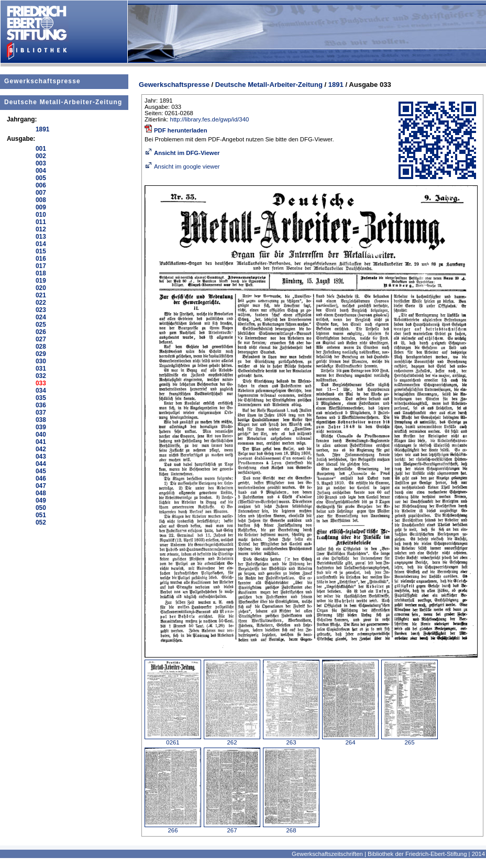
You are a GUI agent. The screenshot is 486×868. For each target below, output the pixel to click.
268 (291, 828)
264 (350, 740)
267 (232, 828)
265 (410, 740)
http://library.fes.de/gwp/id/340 (210, 119)
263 (291, 740)
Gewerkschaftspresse (42, 81)
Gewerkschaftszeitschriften (327, 854)
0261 (173, 740)
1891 (336, 85)
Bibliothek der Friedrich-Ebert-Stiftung (417, 854)
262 (232, 740)
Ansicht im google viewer (182, 166)
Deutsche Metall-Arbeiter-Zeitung (63, 102)
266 (173, 828)
